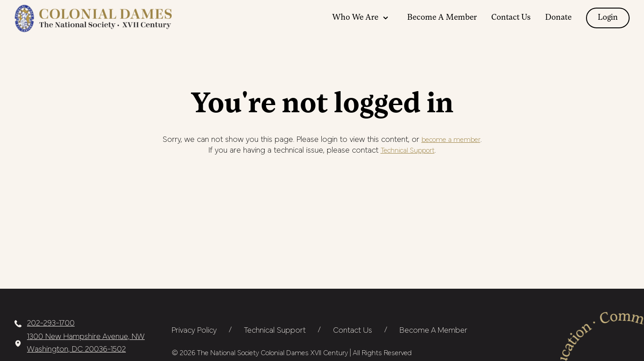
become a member (451, 140)
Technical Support (408, 151)
